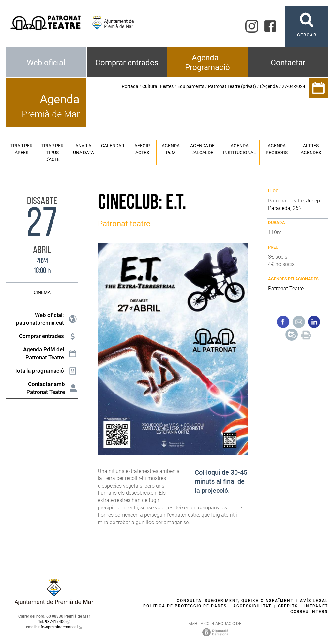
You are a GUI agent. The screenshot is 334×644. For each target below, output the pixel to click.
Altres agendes (311, 149)
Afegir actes (142, 149)
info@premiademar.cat (58, 627)
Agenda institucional (240, 149)
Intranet (316, 606)
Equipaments (191, 86)
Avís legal (314, 601)
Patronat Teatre (286, 289)
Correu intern (309, 612)
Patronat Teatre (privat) (232, 86)
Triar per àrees (22, 149)
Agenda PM (171, 149)
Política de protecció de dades (185, 606)
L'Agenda (269, 86)
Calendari (113, 146)
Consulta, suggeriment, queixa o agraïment (235, 601)
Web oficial (46, 63)
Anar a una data (83, 149)
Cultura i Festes (158, 86)
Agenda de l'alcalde (202, 149)
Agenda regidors (277, 149)
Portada (130, 86)
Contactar (288, 63)
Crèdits (288, 606)
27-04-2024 (294, 86)
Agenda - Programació (207, 63)
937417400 (55, 622)
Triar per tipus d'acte (53, 153)
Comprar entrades (127, 63)
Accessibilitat (252, 606)
